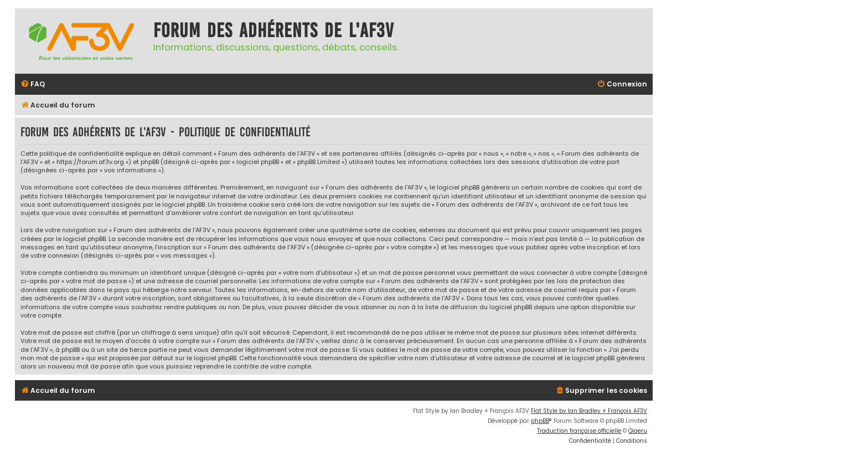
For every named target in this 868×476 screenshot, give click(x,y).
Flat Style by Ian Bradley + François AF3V (589, 411)
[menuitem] (33, 85)
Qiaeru (638, 431)
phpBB (540, 421)
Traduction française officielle (579, 431)
